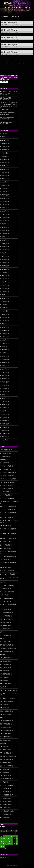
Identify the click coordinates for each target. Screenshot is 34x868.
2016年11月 (3, 346)
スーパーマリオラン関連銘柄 (8, 513)
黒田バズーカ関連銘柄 (6, 766)
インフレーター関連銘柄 (7, 479)
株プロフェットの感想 (6, 698)
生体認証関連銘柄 (5, 714)
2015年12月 (3, 382)
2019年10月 (3, 234)
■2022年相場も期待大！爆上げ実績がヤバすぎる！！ (9, 92)
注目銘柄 (3, 708)
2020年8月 (3, 201)
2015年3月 (3, 411)
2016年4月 (3, 369)
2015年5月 (3, 404)
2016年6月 (3, 363)
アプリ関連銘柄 (4, 469)
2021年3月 (3, 179)
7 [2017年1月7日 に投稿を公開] (14, 836)
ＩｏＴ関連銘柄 (4, 788)
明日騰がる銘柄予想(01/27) (9, 52)
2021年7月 (3, 166)
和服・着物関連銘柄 (6, 651)
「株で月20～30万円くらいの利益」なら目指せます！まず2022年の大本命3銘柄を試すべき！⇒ (9, 105)
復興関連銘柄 (4, 671)
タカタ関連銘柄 (4, 526)
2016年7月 (3, 359)
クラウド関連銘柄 (5, 495)
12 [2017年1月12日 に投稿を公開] (9, 839)
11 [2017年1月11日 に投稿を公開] (7, 839)
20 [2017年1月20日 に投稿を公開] (12, 841)
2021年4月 (3, 176)
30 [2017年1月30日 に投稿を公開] (1, 846)
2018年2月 (3, 298)
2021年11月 (3, 153)
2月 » (6, 849)
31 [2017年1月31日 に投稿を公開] (4, 846)
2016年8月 (3, 356)
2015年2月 (3, 414)
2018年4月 (3, 292)
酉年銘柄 (3, 743)
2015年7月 (3, 398)
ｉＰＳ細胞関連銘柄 (6, 795)
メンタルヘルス (4, 601)
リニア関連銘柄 (4, 609)
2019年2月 (3, 259)
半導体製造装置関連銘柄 (7, 648)
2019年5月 (3, 250)
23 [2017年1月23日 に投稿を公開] (1, 844)
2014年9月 (3, 430)
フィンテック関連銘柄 (6, 571)
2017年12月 (3, 305)
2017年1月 (3, 340)
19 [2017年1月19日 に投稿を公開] (9, 841)
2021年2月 (3, 182)
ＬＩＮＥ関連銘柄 (5, 801)
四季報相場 (3, 655)
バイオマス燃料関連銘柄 (7, 556)
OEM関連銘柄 (4, 456)
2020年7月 (3, 205)
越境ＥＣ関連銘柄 (5, 734)
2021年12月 (3, 150)
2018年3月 (3, 295)
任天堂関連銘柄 (4, 635)
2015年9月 (3, 392)
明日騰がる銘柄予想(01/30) (9, 37)
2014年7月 (3, 437)
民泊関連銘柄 (4, 705)
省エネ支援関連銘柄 (6, 721)
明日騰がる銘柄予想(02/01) (9, 23)
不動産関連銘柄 (4, 622)
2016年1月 (3, 379)
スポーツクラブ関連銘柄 (7, 506)
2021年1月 (3, 185)
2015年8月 (3, 395)
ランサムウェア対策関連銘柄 (8, 605)
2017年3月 (3, 334)
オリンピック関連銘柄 (6, 489)
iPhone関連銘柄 (5, 453)
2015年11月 (3, 385)
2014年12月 (3, 421)
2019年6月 (3, 246)
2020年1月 (3, 224)
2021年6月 (3, 169)
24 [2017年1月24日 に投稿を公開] (4, 844)
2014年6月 (3, 440)
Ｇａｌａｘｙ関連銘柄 (6, 785)
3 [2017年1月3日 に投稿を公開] (4, 836)
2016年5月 (3, 366)
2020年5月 (3, 211)
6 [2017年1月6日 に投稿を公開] (12, 836)
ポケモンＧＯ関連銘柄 (6, 585)
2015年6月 (3, 401)
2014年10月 (3, 427)
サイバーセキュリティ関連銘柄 (9, 501)
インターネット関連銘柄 (7, 472)
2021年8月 (3, 163)
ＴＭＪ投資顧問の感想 (6, 811)
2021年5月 (3, 172)
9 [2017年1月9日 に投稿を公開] (1, 839)
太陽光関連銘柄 (4, 664)
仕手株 (2, 632)
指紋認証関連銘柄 (5, 674)
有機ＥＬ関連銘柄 (5, 684)
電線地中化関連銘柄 (6, 759)
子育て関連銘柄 (4, 667)
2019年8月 (3, 240)
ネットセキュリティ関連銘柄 (8, 551)
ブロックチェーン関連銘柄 (8, 574)
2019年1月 (3, 263)
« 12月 (2, 849)
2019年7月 (3, 243)
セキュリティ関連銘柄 (6, 518)
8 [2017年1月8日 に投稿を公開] (17, 836)
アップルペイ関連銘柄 (6, 466)
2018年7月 (3, 282)
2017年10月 (3, 311)
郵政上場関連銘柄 (5, 740)
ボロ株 (2, 582)
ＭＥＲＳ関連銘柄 (5, 805)
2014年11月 (3, 424)
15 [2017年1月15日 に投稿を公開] (17, 839)
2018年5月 (3, 288)
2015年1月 (3, 417)
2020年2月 (3, 221)
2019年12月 (3, 227)
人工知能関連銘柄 (5, 629)
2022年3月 (3, 140)
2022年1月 (3, 147)
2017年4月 (3, 330)
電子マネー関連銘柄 (6, 753)
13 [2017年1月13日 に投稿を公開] (12, 839)
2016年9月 (3, 353)
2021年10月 (3, 156)
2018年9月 (3, 275)
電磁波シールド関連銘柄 (7, 756)
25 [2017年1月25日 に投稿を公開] (7, 844)
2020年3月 (3, 217)
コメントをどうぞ (14, 25)
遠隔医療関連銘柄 (5, 737)
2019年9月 (3, 237)
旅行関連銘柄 (4, 680)
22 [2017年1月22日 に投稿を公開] (17, 841)
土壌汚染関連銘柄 (5, 658)
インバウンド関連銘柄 (6, 476)
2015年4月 (3, 408)
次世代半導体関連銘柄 (6, 701)
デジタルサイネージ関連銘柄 (8, 534)
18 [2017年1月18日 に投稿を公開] (7, 841)
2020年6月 (3, 208)
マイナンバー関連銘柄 (6, 592)
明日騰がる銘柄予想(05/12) (8, 117)
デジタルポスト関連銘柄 (7, 538)
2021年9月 (3, 159)
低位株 (2, 638)
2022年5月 (3, 134)
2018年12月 (3, 266)
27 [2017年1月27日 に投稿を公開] (12, 844)
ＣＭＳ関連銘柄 (4, 776)
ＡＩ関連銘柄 (4, 772)
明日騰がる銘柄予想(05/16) (8, 98)
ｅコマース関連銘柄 (6, 779)
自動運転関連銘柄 (5, 727)
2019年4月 (3, 253)
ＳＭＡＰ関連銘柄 (5, 808)
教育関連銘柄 (4, 677)
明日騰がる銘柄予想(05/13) (8, 112)
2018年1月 (3, 301)
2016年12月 (3, 343)
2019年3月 (3, 256)
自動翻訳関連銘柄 (5, 724)
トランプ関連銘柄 (5, 545)
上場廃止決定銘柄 (5, 619)
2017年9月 (3, 314)
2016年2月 (3, 375)
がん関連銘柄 (4, 463)
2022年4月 (3, 137)
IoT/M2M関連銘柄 (5, 450)
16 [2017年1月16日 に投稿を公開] (1, 841)
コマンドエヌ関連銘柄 (6, 498)
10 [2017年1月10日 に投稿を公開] (4, 839)
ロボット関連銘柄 (5, 616)
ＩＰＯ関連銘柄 (4, 792)
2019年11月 (3, 230)
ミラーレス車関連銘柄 (6, 598)
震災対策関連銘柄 (5, 763)
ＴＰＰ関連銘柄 (4, 814)
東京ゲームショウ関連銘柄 (8, 690)
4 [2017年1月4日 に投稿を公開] (7, 836)
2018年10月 (3, 272)
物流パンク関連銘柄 (6, 711)
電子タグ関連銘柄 (5, 750)
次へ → (25, 63)
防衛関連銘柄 (4, 746)
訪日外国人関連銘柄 (6, 730)
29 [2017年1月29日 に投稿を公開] (17, 844)
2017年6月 (3, 324)
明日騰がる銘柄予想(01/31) (9, 30)
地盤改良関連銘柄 (5, 661)
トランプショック (5, 542)
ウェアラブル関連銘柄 (6, 482)
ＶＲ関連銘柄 (4, 817)
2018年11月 (3, 269)
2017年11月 (3, 308)
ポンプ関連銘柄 (4, 588)
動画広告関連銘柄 (5, 642)
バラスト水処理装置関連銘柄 (8, 563)
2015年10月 (3, 388)
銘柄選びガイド (4, 858)
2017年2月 (3, 337)
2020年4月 (3, 214)
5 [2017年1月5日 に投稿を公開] (9, 836)
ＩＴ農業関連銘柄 (5, 798)
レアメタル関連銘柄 (6, 613)
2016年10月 (3, 350)
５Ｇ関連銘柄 (4, 769)
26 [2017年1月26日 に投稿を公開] (9, 844)
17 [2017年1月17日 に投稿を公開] (4, 841)
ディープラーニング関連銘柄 (8, 529)
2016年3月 (3, 372)
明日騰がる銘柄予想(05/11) (8, 122)
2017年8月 (3, 317)
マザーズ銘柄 (4, 595)
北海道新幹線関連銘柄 (6, 645)
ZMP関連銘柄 (4, 459)
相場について (4, 717)
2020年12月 (3, 188)
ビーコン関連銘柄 (5, 568)
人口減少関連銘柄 (5, 626)
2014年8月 (3, 434)
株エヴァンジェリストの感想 (8, 693)
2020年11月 (3, 192)
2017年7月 (3, 321)
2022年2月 (3, 143)
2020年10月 (3, 195)
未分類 (2, 687)
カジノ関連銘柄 (4, 492)
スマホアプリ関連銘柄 (6, 509)
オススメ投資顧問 (5, 485)
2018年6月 (3, 285)
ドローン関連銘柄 (5, 548)
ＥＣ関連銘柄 (4, 782)
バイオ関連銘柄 (4, 559)
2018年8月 (3, 279)
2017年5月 (3, 327)
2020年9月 (3, 198)
